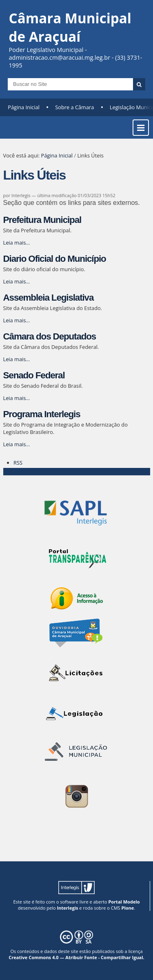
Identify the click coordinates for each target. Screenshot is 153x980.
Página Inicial (24, 107)
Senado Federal (34, 375)
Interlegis (67, 908)
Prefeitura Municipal (42, 220)
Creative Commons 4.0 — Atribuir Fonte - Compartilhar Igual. (76, 957)
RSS (18, 463)
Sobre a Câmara (74, 107)
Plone (127, 908)
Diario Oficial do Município (55, 259)
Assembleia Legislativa (49, 298)
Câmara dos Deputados (50, 336)
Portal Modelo (124, 902)
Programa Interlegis (42, 414)
